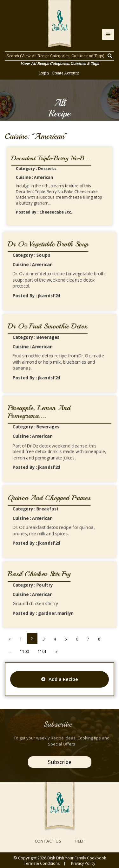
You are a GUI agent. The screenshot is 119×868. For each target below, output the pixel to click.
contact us (48, 841)
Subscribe (60, 762)
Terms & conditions (42, 864)
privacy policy (83, 864)
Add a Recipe (60, 679)
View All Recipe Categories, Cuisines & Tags (60, 63)
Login (44, 73)
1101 (42, 651)
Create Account (65, 73)
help (80, 841)
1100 (24, 651)
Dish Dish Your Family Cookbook (77, 858)
